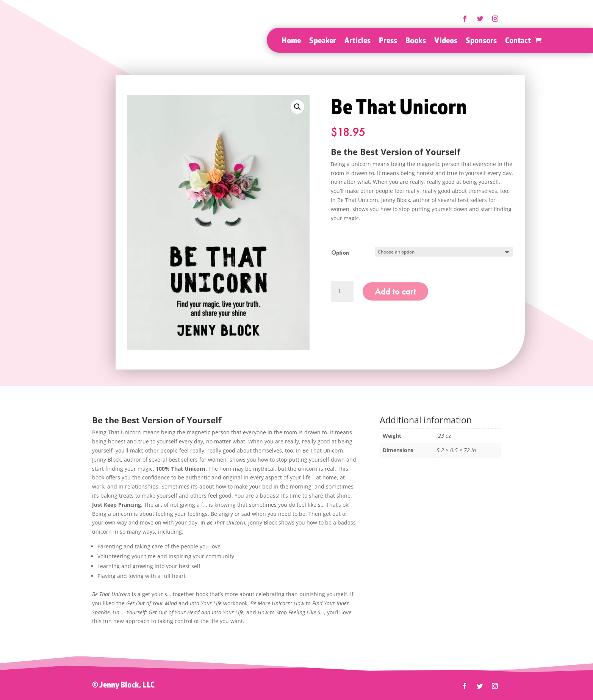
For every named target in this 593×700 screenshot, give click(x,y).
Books (416, 41)
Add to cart (395, 291)
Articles (358, 41)
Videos (446, 41)
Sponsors (481, 41)
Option (340, 253)
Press (388, 41)
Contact (518, 41)
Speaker (323, 41)
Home (291, 41)
